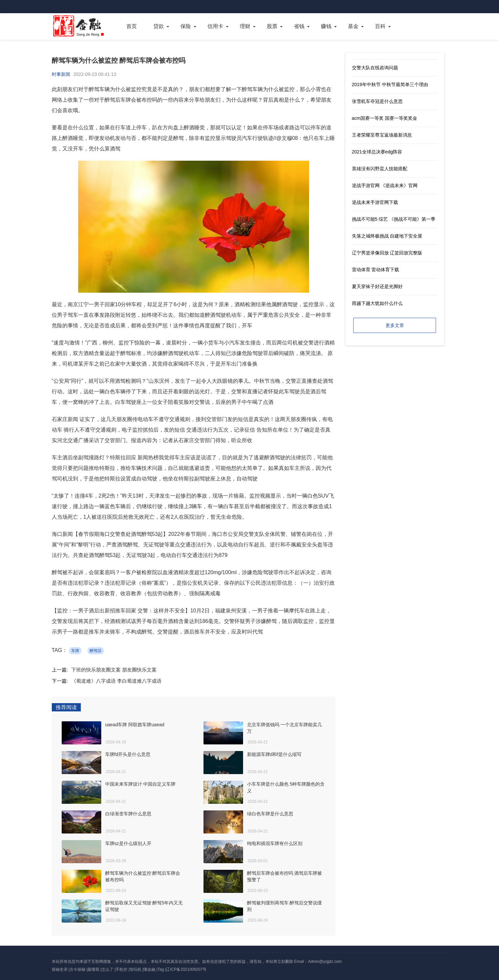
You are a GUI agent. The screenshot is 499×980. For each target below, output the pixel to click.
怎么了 (108, 969)
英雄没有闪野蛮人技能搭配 (380, 169)
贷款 (159, 26)
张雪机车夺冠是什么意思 (377, 101)
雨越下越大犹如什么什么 (377, 303)
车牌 (75, 651)
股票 (272, 26)
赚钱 (326, 26)
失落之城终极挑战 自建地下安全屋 (387, 236)
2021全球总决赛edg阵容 (377, 152)
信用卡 (215, 26)
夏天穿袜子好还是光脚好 (377, 286)
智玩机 (136, 969)
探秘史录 (60, 969)
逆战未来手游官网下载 (375, 202)
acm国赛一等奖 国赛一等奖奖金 (385, 118)
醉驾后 (96, 651)
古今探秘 (78, 969)
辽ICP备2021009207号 (186, 969)
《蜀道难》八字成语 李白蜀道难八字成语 (116, 681)
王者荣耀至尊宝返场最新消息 (382, 135)
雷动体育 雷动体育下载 (376, 270)
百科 (380, 26)
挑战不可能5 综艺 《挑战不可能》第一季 (394, 219)
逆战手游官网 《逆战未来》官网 (385, 185)
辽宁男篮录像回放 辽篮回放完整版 (387, 253)
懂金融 (149, 969)
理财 (245, 26)
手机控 (121, 969)
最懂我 (93, 969)
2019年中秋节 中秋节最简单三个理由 (390, 84)
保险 (186, 26)
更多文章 (395, 325)
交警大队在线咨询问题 (375, 68)
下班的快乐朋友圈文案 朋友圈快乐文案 (114, 670)
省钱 (299, 26)
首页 (132, 26)
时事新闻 (61, 74)
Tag (161, 969)
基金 (353, 26)
